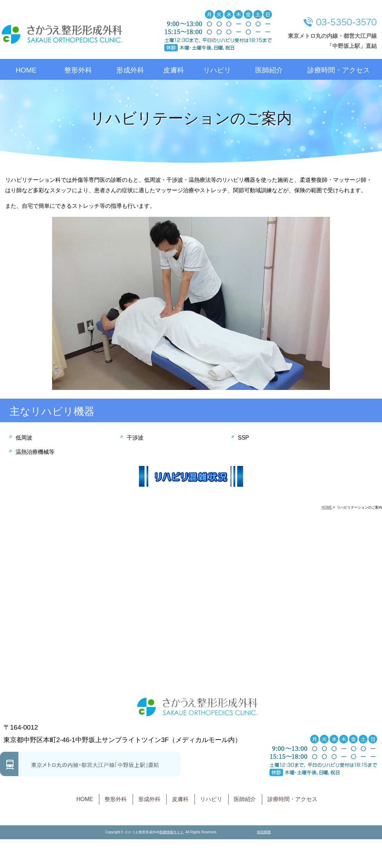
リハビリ (217, 70)
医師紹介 (269, 70)
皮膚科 (174, 70)
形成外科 (130, 70)
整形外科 (78, 70)
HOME (26, 70)
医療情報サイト (172, 832)
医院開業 (264, 832)
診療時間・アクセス (339, 70)
